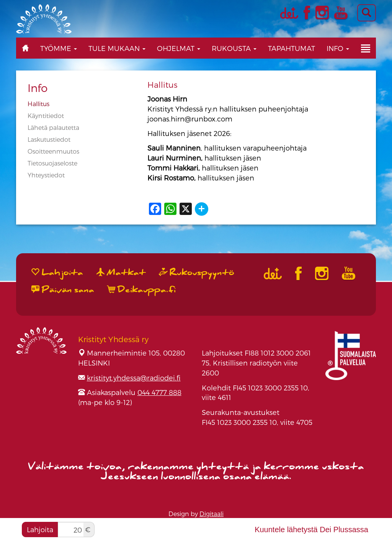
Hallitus (38, 104)
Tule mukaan (117, 48)
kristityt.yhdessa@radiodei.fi (134, 378)
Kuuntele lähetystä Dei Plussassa (311, 530)
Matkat (121, 272)
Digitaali (212, 514)
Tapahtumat (292, 48)
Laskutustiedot (49, 139)
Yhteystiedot (46, 175)
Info (338, 48)
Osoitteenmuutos (53, 151)
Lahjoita (40, 529)
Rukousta (234, 48)
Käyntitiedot (46, 116)
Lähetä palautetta (53, 127)
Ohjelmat (179, 48)
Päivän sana (63, 290)
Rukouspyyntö (197, 272)
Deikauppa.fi (142, 290)
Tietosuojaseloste (52, 163)
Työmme (59, 48)
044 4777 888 (159, 392)
